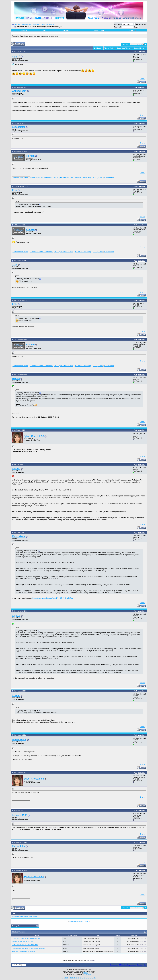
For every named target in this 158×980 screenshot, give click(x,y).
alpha (14, 917)
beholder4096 (20, 815)
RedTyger (88, 974)
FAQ (45, 30)
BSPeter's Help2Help (83, 177)
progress (25, 917)
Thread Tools (109, 48)
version (36, 917)
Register (24, 30)
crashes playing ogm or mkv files (23, 941)
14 (82, 978)
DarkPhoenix (19, 739)
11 (76, 978)
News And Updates (48, 24)
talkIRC (16, 468)
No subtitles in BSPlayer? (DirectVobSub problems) (29, 948)
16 (87, 978)
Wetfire (16, 378)
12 (78, 978)
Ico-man (30, 156)
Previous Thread (74, 921)
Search (133, 30)
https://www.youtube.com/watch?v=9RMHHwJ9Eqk (53, 598)
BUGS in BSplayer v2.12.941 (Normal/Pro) (26, 938)
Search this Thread (124, 48)
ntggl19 (16, 56)
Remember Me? (140, 24)
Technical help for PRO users (41, 177)
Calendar (66, 30)
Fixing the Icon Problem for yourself (24, 951)
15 (85, 978)
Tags (14, 913)
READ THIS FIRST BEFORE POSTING (25, 945)
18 (91, 978)
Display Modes (139, 48)
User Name (118, 24)
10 (74, 978)
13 (80, 978)
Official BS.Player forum (128, 965)
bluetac (16, 695)
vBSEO (86, 973)
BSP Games (109, 177)
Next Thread (85, 921)
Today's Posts (99, 30)
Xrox (15, 190)
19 (93, 978)
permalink (141, 52)
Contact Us (114, 965)
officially (19, 917)
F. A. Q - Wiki (98, 177)
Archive (140, 965)
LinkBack (98, 48)
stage (31, 917)
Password (117, 27)
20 (95, 978)
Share (142, 79)
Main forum (36, 24)
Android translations (20, 177)
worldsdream (19, 91)
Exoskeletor (19, 127)
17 (89, 978)
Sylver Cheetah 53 (34, 436)
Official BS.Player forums (23, 24)
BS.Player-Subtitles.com (64, 177)
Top (145, 965)
